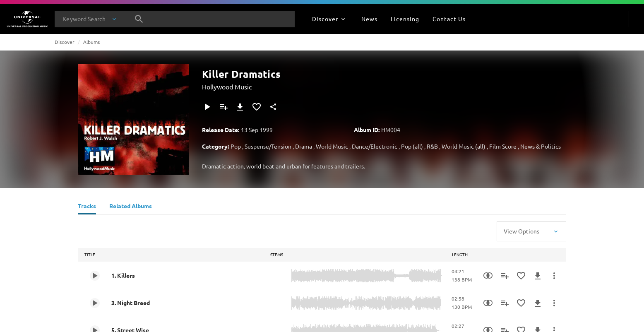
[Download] (240, 107)
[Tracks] (87, 207)
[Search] (139, 19)
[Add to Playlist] (223, 107)
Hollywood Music (227, 87)
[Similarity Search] (488, 276)
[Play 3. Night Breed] (95, 303)
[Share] (273, 107)
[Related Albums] (131, 207)
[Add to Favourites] (257, 107)
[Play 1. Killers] (95, 276)
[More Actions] (554, 276)
